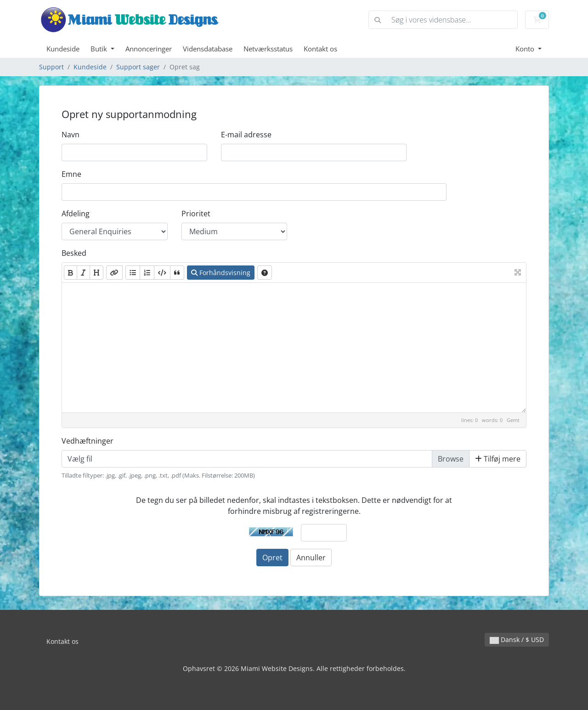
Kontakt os (320, 49)
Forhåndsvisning (221, 273)
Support (51, 67)
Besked (74, 253)
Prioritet (196, 214)
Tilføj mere (498, 459)
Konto (526, 49)
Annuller (311, 558)
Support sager (138, 67)
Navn (71, 135)
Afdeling (76, 214)
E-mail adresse (246, 135)
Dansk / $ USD (517, 640)
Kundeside (63, 49)
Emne (71, 174)
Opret (272, 558)
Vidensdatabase (208, 49)
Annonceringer (149, 49)
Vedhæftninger (88, 441)
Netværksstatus (268, 49)
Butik (100, 49)
